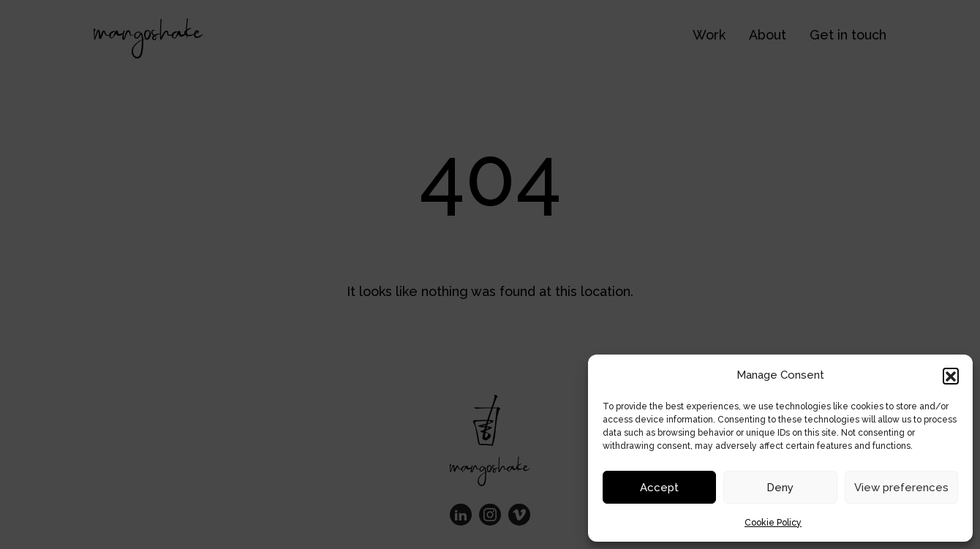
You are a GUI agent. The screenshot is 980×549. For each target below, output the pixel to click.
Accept (659, 488)
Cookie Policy (773, 523)
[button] (951, 376)
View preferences (901, 488)
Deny (780, 488)
